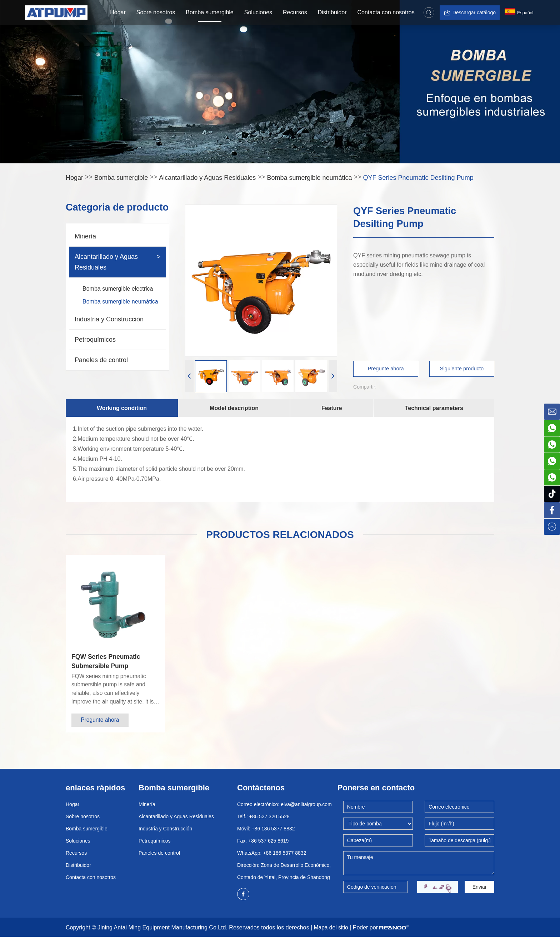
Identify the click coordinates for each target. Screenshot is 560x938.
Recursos (295, 12)
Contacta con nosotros (386, 12)
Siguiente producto (461, 369)
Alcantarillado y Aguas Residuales (207, 178)
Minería (85, 236)
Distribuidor (332, 12)
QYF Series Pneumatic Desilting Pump (418, 178)
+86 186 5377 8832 (284, 854)
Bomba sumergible (209, 12)
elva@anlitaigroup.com (306, 805)
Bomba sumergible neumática (309, 178)
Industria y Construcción (109, 319)
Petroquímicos (95, 340)
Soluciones (258, 12)
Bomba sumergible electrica (118, 289)
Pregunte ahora (386, 369)
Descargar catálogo (469, 13)
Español (520, 14)
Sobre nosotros (156, 12)
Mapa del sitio (332, 929)
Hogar (118, 12)
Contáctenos (261, 788)
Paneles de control (101, 360)
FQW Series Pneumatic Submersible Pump (107, 661)
